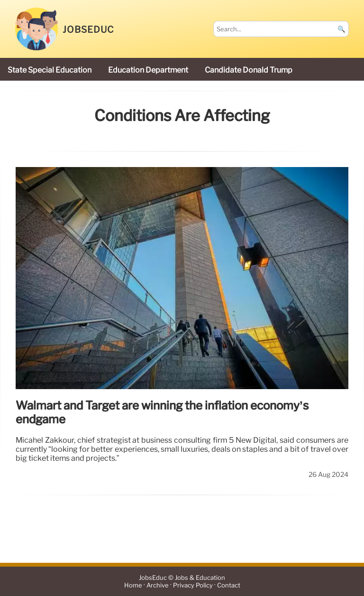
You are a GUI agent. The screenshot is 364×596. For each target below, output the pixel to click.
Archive (158, 585)
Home (133, 585)
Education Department (148, 70)
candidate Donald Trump (249, 70)
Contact (229, 585)
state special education (50, 70)
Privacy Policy (193, 585)
